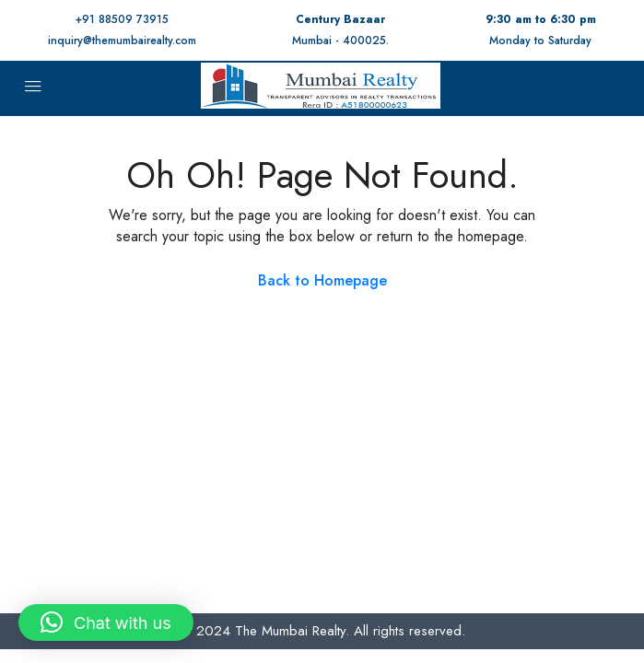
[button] (106, 622)
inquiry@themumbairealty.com (122, 41)
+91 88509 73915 (122, 19)
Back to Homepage (322, 280)
